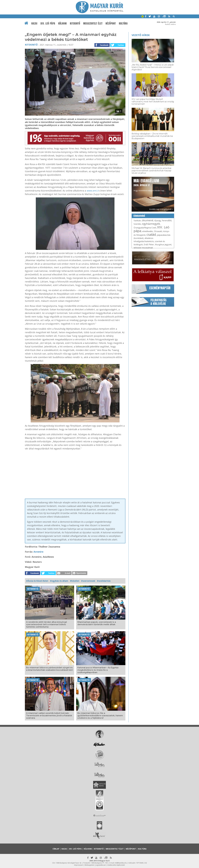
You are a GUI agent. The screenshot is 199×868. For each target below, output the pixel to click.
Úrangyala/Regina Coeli (145, 228)
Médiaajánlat (89, 865)
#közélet (75, 581)
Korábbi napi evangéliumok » (161, 209)
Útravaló (158, 231)
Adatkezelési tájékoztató (116, 865)
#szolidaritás (104, 581)
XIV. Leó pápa (48, 23)
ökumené (148, 220)
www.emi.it (93, 191)
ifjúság (158, 221)
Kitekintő (75, 23)
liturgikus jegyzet (163, 245)
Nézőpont (111, 23)
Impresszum (79, 865)
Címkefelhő (139, 216)
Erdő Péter (149, 245)
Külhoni (63, 23)
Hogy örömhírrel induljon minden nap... (149, 185)
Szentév (137, 224)
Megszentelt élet (93, 23)
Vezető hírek (141, 35)
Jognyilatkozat (101, 865)
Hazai (34, 23)
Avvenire (38, 552)
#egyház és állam (59, 581)
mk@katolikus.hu (121, 863)
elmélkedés (148, 231)
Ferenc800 (167, 221)
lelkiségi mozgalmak (143, 248)
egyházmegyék (151, 224)
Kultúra (123, 23)
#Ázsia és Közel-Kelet (37, 581)
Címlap (56, 849)
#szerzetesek (88, 581)
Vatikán (137, 221)
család (151, 234)
